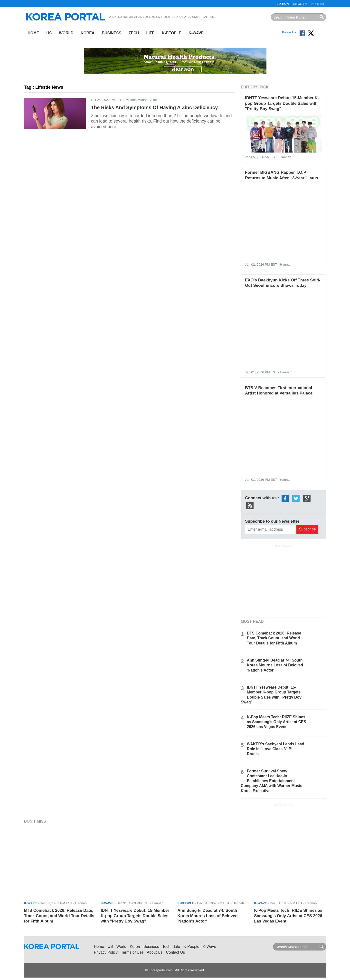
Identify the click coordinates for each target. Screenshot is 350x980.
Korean (318, 4)
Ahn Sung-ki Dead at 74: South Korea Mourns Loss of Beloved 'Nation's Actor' (275, 665)
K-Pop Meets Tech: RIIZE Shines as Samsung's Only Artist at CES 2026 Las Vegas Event (277, 722)
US (49, 33)
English (300, 4)
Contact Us (175, 952)
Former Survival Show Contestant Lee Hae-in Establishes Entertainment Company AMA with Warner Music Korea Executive (272, 781)
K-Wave (196, 33)
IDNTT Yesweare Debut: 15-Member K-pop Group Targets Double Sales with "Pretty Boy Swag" (282, 103)
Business (112, 33)
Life (151, 33)
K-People (172, 33)
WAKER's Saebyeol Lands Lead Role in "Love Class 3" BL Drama (276, 749)
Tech (134, 33)
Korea (88, 33)
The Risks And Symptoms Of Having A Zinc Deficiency (155, 107)
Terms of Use (132, 952)
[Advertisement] (284, 580)
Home (33, 33)
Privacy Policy (106, 952)
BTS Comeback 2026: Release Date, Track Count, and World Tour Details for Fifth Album (274, 638)
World (66, 33)
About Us (155, 952)
